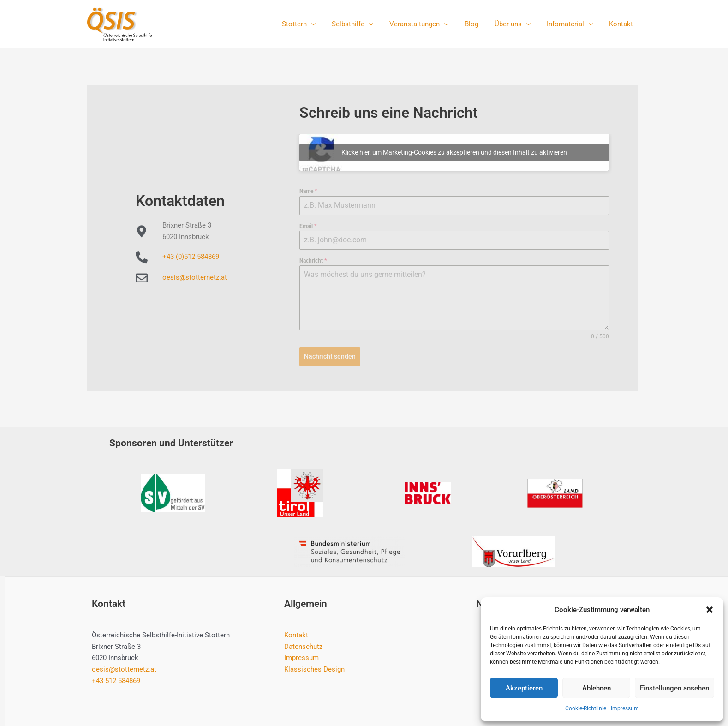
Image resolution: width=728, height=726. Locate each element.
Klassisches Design (314, 669)
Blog (479, 24)
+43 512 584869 (116, 680)
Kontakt (622, 24)
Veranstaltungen (429, 24)
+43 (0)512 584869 (191, 257)
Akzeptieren (524, 688)
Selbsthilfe (365, 24)
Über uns (518, 24)
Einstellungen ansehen (674, 688)
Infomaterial (573, 24)
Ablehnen (597, 688)
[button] (710, 610)
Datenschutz (303, 646)
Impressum (625, 708)
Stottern (313, 24)
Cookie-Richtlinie (586, 708)
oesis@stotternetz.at (195, 277)
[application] (326, 24)
